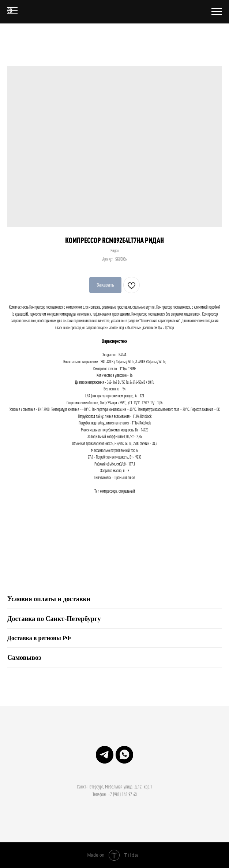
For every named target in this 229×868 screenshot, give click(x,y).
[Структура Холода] (105, 755)
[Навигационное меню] (217, 12)
